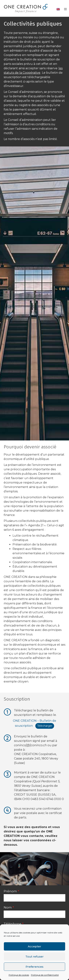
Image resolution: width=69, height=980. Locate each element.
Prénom (11, 891)
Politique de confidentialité (45, 975)
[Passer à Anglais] (58, 9)
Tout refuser (34, 957)
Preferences (34, 967)
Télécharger (45, 726)
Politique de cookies (19, 975)
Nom (9, 907)
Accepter (34, 946)
